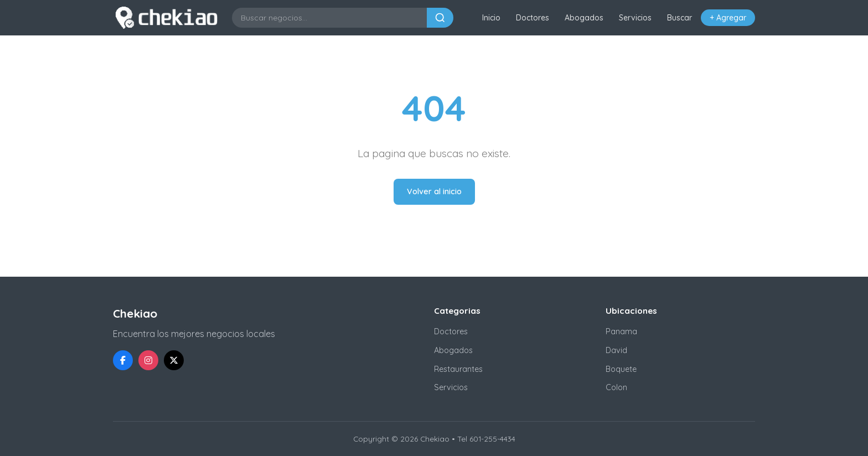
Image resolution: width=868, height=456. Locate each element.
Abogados (584, 18)
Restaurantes (458, 369)
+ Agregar (728, 18)
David (616, 350)
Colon (616, 387)
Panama (621, 331)
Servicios (635, 18)
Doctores (533, 18)
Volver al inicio (434, 191)
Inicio (491, 18)
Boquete (621, 369)
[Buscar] (440, 18)
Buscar (680, 18)
